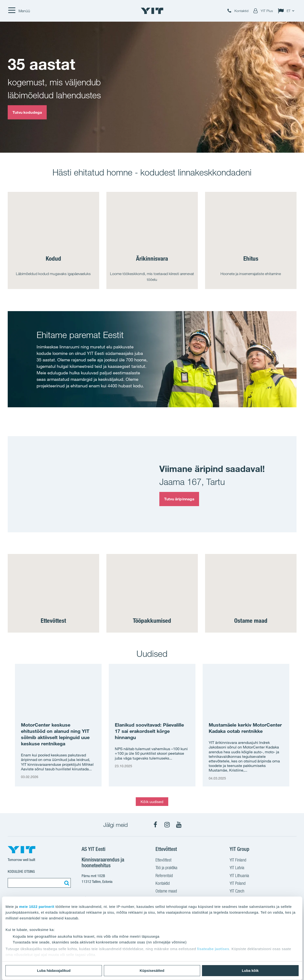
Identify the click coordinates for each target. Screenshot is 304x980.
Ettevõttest (163, 861)
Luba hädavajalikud (54, 971)
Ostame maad (166, 892)
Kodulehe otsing (21, 871)
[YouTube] (179, 825)
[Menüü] (19, 11)
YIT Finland (238, 861)
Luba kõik (250, 971)
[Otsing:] (66, 883)
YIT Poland (238, 884)
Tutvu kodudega (27, 112)
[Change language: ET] (287, 11)
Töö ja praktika (166, 868)
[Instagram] (167, 825)
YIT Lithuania (239, 876)
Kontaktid (163, 884)
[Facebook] (155, 825)
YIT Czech (237, 892)
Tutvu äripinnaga (179, 499)
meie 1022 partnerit (37, 907)
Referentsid (164, 876)
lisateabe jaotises (213, 949)
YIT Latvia (237, 868)
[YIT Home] (152, 11)
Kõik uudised (152, 802)
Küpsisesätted (152, 971)
